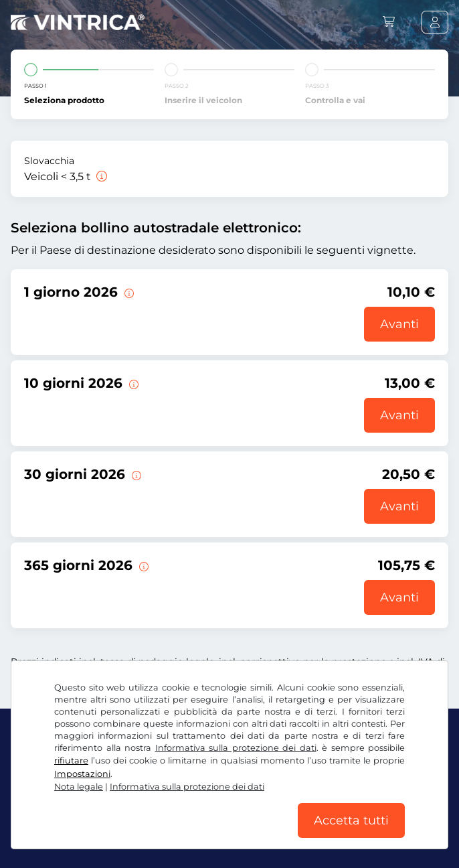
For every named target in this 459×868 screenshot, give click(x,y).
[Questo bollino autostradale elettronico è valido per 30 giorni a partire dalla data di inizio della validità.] (135, 474)
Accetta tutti (351, 820)
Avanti (399, 324)
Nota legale (79, 787)
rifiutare (71, 761)
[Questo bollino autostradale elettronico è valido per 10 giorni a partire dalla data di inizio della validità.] (132, 383)
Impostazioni (82, 774)
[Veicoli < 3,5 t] (100, 176)
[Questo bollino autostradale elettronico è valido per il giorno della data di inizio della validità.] (128, 292)
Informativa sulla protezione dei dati (236, 748)
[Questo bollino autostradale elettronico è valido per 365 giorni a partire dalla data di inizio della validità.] (143, 565)
